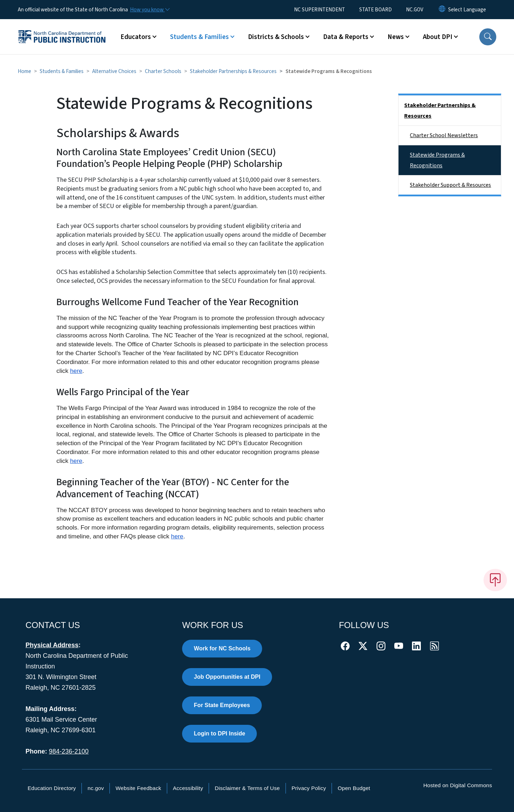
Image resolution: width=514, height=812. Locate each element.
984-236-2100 (69, 751)
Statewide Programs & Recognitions (437, 160)
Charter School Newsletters (444, 135)
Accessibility (188, 788)
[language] (467, 10)
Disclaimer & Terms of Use (247, 788)
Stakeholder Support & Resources (450, 185)
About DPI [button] (438, 37)
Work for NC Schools (222, 648)
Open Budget (354, 788)
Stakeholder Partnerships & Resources (233, 71)
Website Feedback (138, 788)
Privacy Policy (309, 788)
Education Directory (52, 788)
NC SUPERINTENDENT (320, 10)
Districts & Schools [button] (276, 37)
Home (24, 71)
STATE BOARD (375, 10)
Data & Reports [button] (346, 37)
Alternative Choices (114, 71)
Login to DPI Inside (219, 733)
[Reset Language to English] (442, 10)
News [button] (396, 37)
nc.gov (96, 788)
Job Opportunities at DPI (227, 677)
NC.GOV (415, 10)
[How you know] (149, 10)
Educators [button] (136, 37)
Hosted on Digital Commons (458, 785)
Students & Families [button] (199, 37)
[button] (488, 37)
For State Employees (222, 705)
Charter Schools (163, 71)
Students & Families (62, 71)
